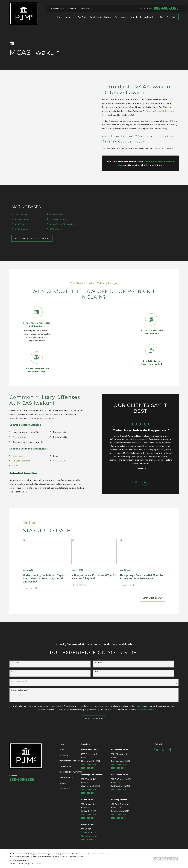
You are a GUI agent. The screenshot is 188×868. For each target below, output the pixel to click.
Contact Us (168, 17)
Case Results (86, 8)
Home (62, 748)
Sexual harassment (17, 459)
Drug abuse (14, 454)
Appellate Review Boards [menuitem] (142, 17)
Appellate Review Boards (70, 770)
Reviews (72, 8)
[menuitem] (13, 862)
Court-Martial (65, 765)
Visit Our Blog (152, 597)
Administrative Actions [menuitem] (100, 17)
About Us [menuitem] (70, 17)
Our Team (63, 754)
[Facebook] (170, 748)
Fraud (11, 464)
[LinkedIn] (156, 748)
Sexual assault (56, 459)
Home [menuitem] (59, 17)
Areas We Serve (58, 8)
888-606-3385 (166, 8)
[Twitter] (163, 748)
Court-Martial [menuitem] (121, 17)
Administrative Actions (69, 759)
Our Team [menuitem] (82, 17)
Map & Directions (89, 763)
